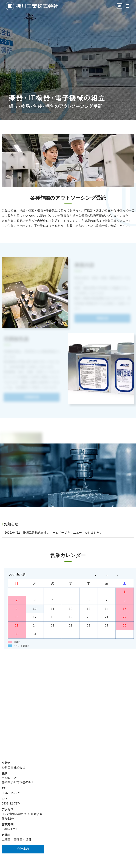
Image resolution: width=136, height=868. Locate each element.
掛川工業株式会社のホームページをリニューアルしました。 (63, 533)
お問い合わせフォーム (68, 728)
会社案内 (23, 849)
